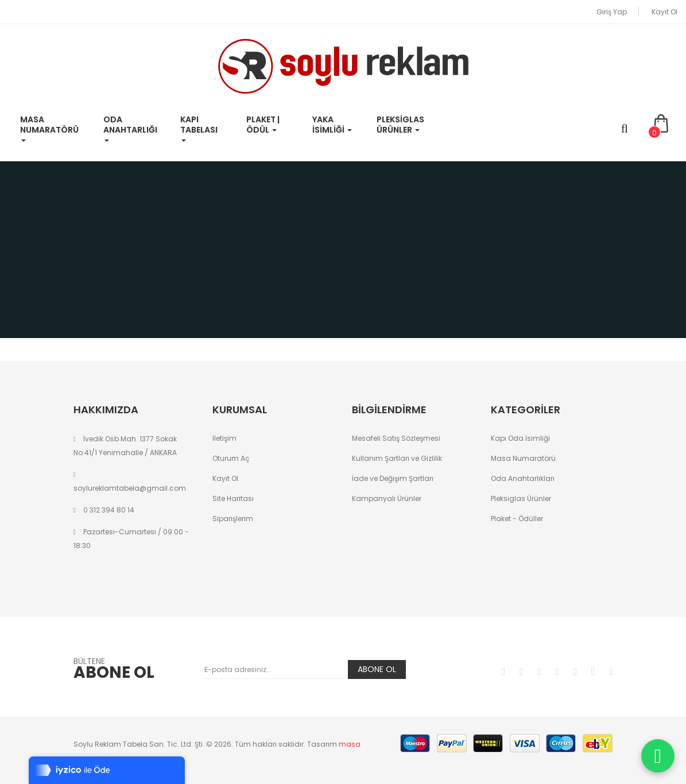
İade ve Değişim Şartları (393, 478)
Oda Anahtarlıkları (523, 478)
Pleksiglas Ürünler (521, 498)
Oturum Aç (231, 458)
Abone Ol (377, 669)
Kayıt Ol (664, 12)
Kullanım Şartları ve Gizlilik (397, 458)
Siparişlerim (233, 519)
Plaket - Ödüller (517, 519)
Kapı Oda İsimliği (520, 438)
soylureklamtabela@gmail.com (130, 488)
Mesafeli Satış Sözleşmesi (396, 438)
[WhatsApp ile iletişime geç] (658, 756)
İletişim (224, 438)
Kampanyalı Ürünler (387, 498)
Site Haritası (233, 498)
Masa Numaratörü (523, 458)
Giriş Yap (612, 12)
